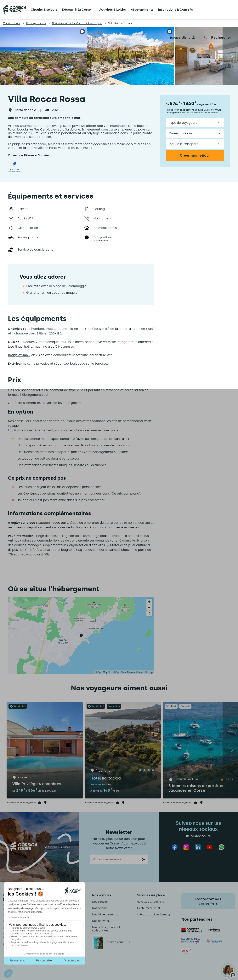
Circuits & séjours (44, 10)
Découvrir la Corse (76, 10)
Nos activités (101, 921)
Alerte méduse (147, 908)
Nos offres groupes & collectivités (106, 929)
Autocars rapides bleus (152, 915)
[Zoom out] (149, 607)
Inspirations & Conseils (175, 10)
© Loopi (149, 672)
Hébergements (142, 10)
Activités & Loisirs (113, 10)
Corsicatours (12, 23)
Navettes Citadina (149, 902)
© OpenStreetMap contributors (129, 672)
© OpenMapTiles (104, 672)
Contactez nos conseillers (208, 901)
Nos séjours (100, 908)
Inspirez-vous (114, 942)
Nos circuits (100, 902)
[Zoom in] (149, 602)
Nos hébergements (105, 915)
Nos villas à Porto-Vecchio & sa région (77, 23)
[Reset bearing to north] (149, 613)
